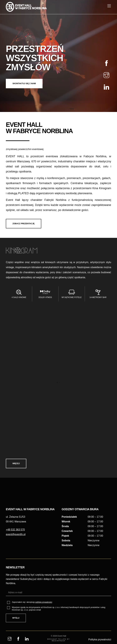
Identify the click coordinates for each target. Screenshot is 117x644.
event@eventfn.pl (16, 570)
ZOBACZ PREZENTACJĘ (25, 222)
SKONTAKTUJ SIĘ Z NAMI (26, 86)
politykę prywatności (44, 634)
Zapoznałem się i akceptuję (32, 634)
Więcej (18, 464)
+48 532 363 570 (15, 565)
